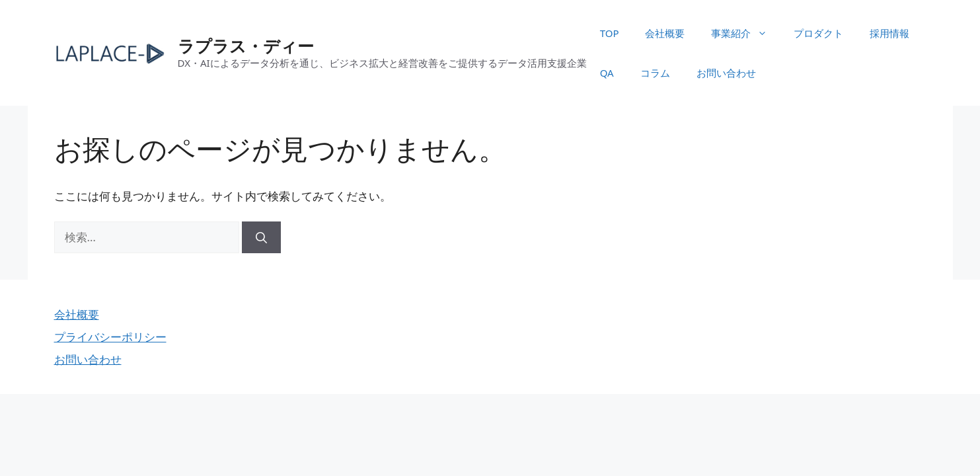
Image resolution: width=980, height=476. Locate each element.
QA (607, 73)
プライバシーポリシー (110, 337)
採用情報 (889, 33)
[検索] (261, 237)
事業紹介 (746, 33)
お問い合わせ (726, 73)
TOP (610, 33)
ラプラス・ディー (246, 46)
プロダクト (818, 33)
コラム (655, 73)
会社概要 (665, 33)
